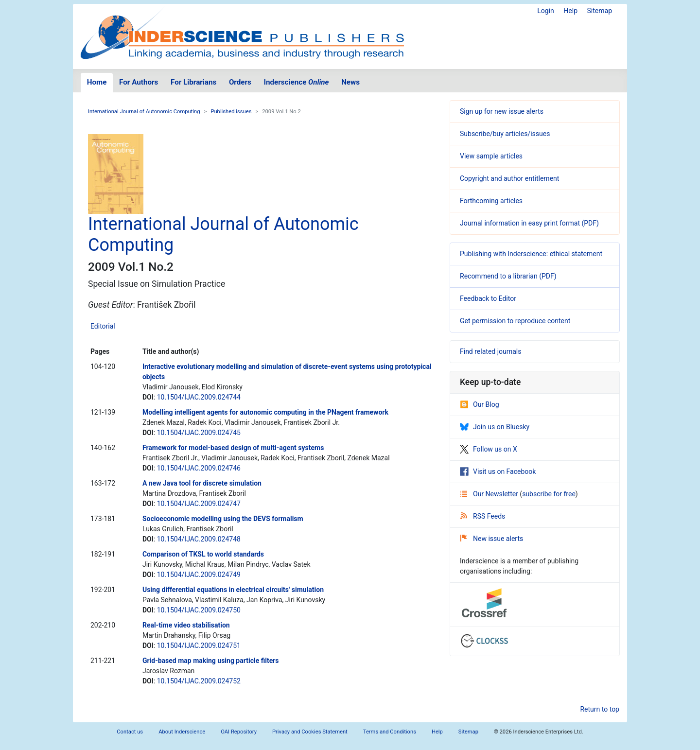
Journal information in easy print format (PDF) (529, 223)
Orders (240, 82)
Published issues (231, 112)
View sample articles (491, 156)
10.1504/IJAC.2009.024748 (199, 539)
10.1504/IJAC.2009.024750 (199, 610)
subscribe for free (549, 494)
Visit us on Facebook (498, 471)
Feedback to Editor (488, 298)
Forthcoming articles (491, 201)
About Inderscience (182, 732)
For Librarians (193, 82)
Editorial (103, 326)
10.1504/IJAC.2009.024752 (199, 681)
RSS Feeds (483, 516)
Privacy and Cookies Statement (310, 732)
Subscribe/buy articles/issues (505, 134)
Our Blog (480, 404)
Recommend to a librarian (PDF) (508, 276)
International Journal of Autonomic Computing (144, 112)
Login (546, 11)
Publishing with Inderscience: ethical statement (531, 254)
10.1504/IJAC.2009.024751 (199, 645)
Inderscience (297, 82)
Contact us (130, 732)
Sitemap (600, 11)
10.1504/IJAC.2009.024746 (199, 468)
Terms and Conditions (390, 732)
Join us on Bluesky (495, 427)
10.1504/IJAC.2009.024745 (199, 433)
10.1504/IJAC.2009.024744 (199, 397)
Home (97, 82)
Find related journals (490, 351)
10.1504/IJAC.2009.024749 (199, 575)
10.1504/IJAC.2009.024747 (199, 504)
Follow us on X (489, 449)
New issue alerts (492, 539)
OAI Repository (239, 732)
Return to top (600, 709)
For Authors (139, 82)
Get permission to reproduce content (515, 321)
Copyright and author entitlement (509, 178)
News (350, 82)
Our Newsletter (490, 494)
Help (570, 11)
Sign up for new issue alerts (502, 111)
